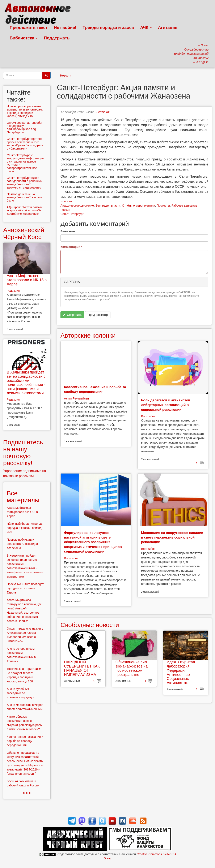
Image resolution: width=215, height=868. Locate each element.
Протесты (163, 206)
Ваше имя (68, 231)
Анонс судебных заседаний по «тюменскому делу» (20, 693)
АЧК (146, 27)
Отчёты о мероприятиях (138, 206)
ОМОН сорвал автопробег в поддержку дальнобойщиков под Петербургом (25, 128)
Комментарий (71, 247)
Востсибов (148, 416)
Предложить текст (29, 27)
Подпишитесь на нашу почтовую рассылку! (23, 453)
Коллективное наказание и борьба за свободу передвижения (25, 741)
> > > (27, 793)
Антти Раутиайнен (76, 398)
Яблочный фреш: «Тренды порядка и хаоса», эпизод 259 (25, 528)
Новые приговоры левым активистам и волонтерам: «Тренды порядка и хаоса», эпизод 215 (25, 111)
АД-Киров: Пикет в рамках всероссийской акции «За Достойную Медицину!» (25, 210)
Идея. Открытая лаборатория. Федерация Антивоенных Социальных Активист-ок (181, 672)
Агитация (168, 27)
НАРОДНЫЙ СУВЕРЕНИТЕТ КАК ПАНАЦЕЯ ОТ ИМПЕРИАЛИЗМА (82, 668)
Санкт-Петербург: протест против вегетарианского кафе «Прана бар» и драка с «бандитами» (25, 144)
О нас (107, 858)
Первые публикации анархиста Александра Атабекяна (22, 544)
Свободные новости (90, 625)
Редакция (103, 112)
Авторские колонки (88, 335)
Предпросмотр (98, 315)
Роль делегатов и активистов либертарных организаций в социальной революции (166, 405)
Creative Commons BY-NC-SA (157, 854)
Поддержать (57, 38)
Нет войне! (65, 27)
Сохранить (72, 315)
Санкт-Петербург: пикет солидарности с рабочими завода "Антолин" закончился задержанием (25, 183)
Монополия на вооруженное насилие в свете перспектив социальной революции (172, 537)
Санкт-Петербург (72, 214)
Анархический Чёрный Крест (24, 233)
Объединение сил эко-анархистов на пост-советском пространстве (132, 668)
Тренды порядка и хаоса (108, 27)
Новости (66, 75)
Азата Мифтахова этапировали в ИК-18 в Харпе (27, 280)
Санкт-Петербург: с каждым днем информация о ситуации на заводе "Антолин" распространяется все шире (25, 163)
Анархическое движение (77, 206)
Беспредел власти (108, 206)
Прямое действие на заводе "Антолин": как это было (24, 197)
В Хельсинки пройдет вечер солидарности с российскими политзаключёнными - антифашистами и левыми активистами (26, 383)
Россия (65, 210)
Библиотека (24, 38)
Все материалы (23, 497)
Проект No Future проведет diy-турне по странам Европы (25, 588)
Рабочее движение (184, 206)
